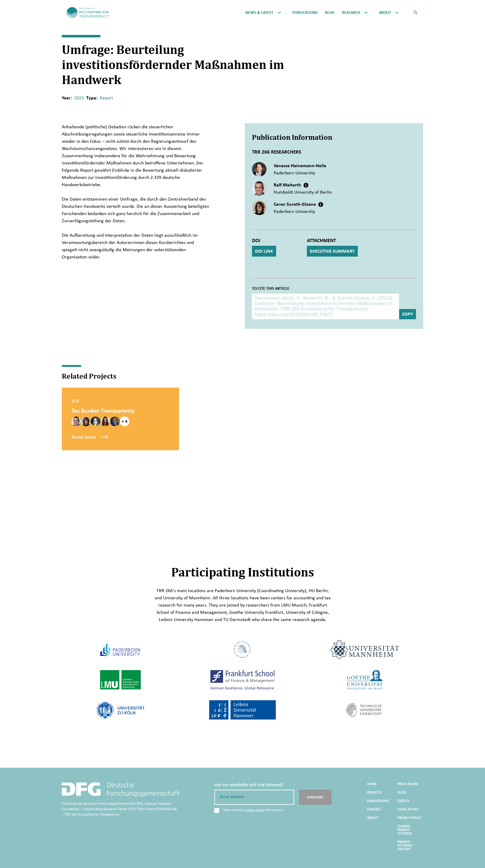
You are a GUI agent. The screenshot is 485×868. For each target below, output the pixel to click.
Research (351, 13)
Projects (375, 792)
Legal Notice (408, 809)
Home (372, 784)
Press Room (408, 784)
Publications (305, 13)
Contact (374, 809)
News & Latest (259, 13)
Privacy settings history (405, 845)
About (385, 13)
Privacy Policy (409, 818)
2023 (79, 98)
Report (106, 98)
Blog (330, 13)
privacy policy (254, 810)
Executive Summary (332, 251)
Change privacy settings (405, 830)
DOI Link (264, 251)
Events (403, 801)
